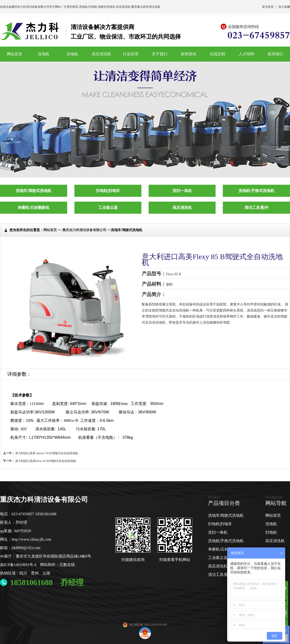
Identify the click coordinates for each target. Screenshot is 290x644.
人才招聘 (246, 54)
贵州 (35, 573)
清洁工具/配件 (220, 575)
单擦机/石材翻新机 (224, 549)
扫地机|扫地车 (220, 524)
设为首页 (268, 7)
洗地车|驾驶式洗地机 (226, 515)
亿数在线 (67, 565)
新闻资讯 (188, 54)
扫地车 (74, 7)
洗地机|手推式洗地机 (226, 541)
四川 (23, 573)
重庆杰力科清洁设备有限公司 (30, 7)
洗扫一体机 (218, 532)
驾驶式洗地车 (107, 7)
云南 (46, 573)
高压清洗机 (123, 7)
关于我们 (159, 54)
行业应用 (130, 54)
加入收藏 (284, 7)
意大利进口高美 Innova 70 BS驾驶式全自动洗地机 (47, 453)
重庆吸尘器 (138, 7)
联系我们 (275, 54)
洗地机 (83, 7)
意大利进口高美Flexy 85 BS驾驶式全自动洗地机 (46, 461)
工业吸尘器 (218, 558)
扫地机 (93, 7)
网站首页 (14, 54)
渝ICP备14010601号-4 (18, 565)
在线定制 (217, 54)
